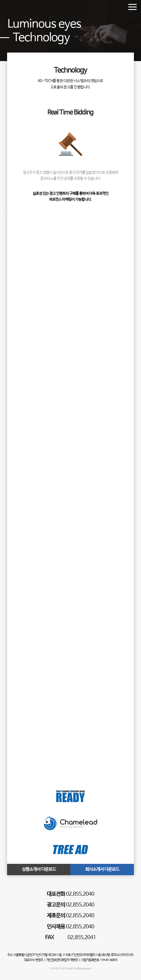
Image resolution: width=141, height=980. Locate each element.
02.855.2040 (70, 894)
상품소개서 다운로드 (39, 869)
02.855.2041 (70, 938)
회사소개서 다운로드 (102, 869)
